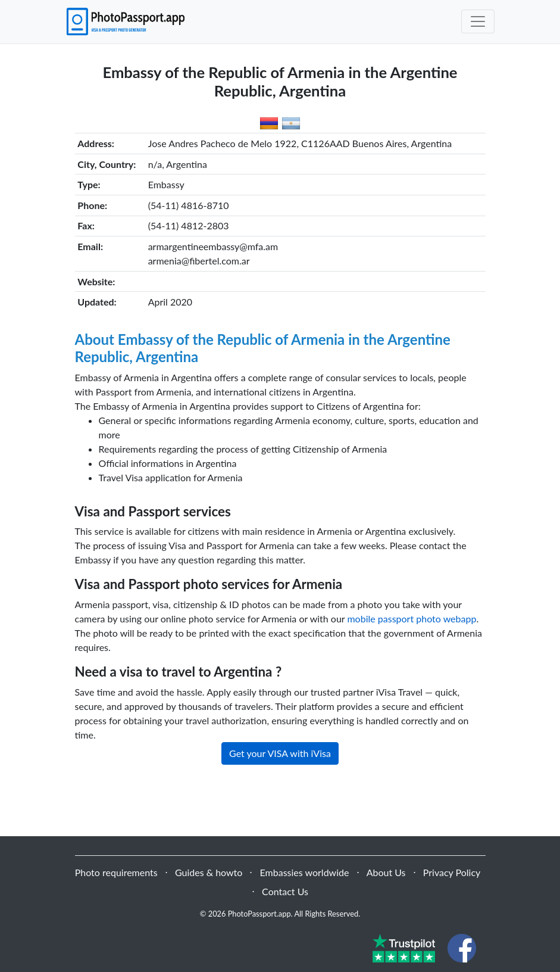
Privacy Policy (452, 872)
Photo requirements (116, 872)
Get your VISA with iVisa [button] (280, 753)
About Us (386, 872)
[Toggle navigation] (478, 21)
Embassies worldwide (305, 872)
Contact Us (285, 891)
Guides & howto (209, 872)
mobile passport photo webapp (412, 619)
